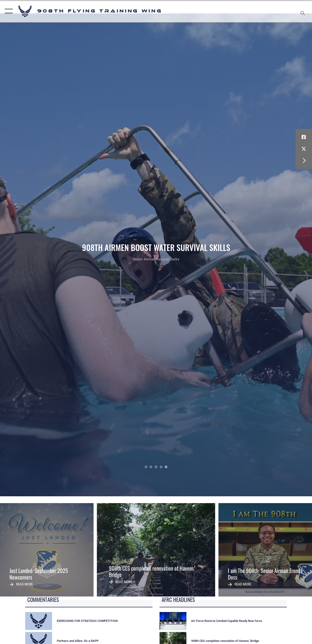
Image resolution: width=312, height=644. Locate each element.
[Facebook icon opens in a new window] (304, 137)
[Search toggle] (304, 11)
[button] (8, 11)
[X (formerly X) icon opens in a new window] (304, 149)
